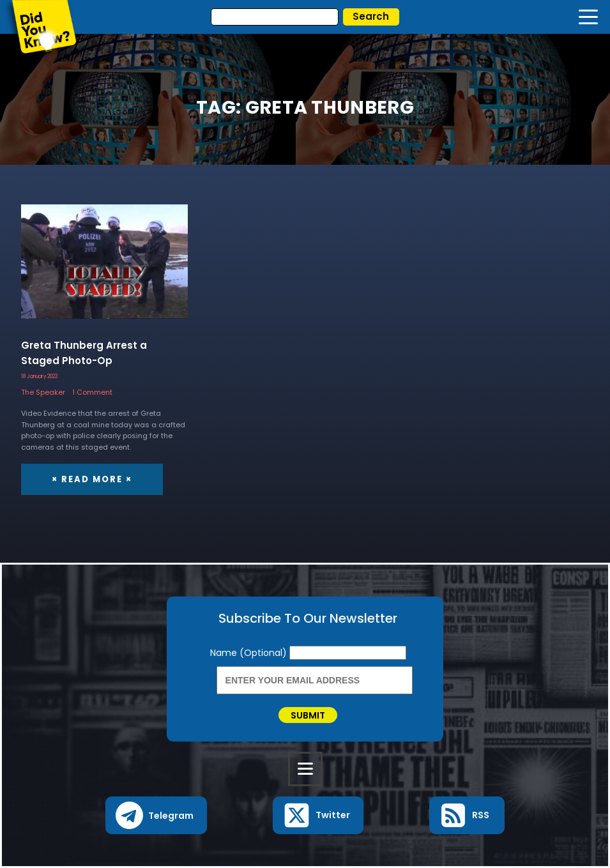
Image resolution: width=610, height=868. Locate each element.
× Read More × (92, 479)
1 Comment (92, 392)
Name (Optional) (250, 653)
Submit (308, 715)
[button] (156, 815)
